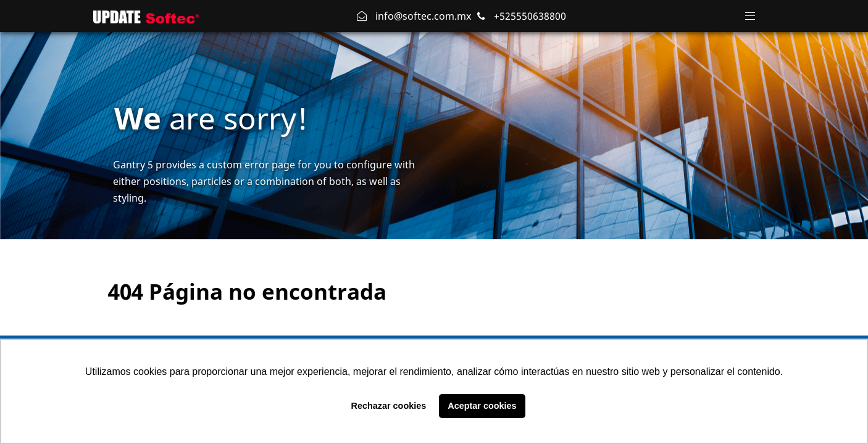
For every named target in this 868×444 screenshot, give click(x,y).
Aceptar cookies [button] (482, 406)
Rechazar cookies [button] (389, 406)
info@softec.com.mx (422, 16)
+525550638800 (529, 16)
